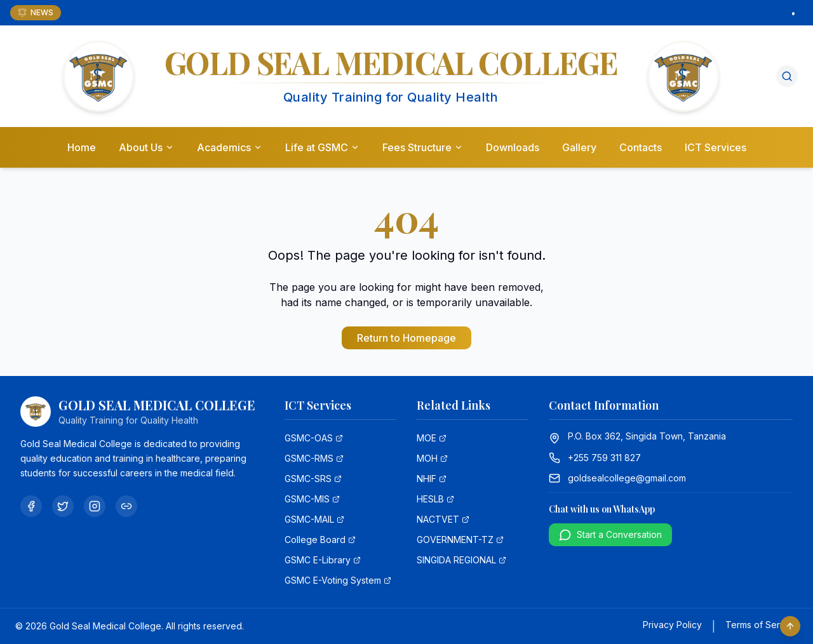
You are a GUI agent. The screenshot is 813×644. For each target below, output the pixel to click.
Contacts (641, 148)
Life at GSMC (322, 148)
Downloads (513, 148)
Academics (230, 148)
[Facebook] (31, 506)
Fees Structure (423, 148)
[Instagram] (95, 506)
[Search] (787, 77)
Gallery (579, 148)
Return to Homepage (406, 338)
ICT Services (716, 148)
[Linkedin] (126, 506)
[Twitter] (63, 506)
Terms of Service (762, 625)
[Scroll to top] (790, 626)
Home (82, 148)
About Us (146, 148)
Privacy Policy (672, 625)
